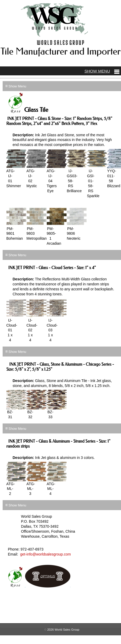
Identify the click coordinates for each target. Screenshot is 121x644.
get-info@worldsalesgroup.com (46, 554)
